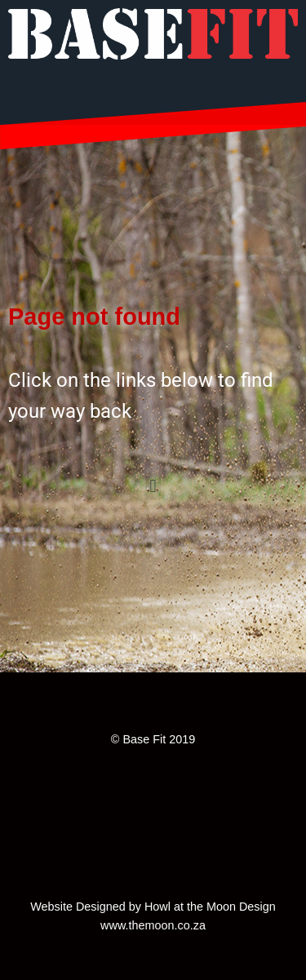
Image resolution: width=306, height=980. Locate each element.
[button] (153, 486)
